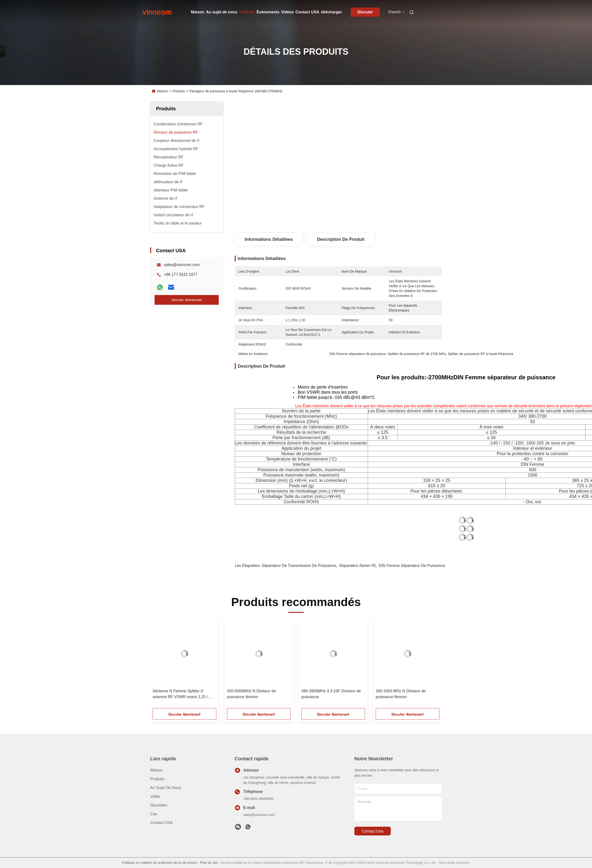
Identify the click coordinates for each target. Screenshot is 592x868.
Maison (198, 12)
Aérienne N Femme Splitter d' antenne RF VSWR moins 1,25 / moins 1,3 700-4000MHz (180, 694)
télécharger (331, 12)
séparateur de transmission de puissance (299, 566)
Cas (154, 814)
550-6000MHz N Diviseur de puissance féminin (251, 694)
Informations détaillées (269, 239)
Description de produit (341, 239)
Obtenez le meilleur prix (366, 178)
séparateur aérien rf (357, 566)
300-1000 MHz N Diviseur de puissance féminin (401, 694)
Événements (268, 12)
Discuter (365, 12)
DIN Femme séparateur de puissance (412, 566)
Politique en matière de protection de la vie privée (159, 863)
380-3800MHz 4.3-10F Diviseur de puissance (331, 694)
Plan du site (209, 863)
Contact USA (307, 12)
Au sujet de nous (222, 12)
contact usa (373, 831)
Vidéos (287, 12)
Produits (247, 12)
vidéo (155, 796)
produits (157, 779)
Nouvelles (159, 805)
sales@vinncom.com (182, 265)
